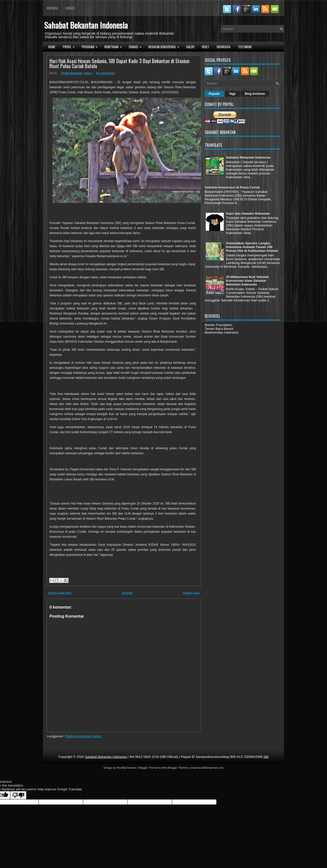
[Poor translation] (18, 795)
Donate (70, 8)
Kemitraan (115, 46)
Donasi (137, 46)
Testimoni (245, 47)
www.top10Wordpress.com (207, 768)
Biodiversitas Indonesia (222, 332)
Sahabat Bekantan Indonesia (86, 25)
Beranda (52, 8)
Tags (232, 94)
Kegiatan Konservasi (165, 46)
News (88, 73)
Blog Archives (255, 94)
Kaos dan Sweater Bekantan (248, 214)
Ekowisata (224, 47)
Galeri (190, 47)
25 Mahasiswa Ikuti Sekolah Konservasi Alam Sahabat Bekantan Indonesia (248, 281)
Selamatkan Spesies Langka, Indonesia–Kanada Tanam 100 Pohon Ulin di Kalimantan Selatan (252, 247)
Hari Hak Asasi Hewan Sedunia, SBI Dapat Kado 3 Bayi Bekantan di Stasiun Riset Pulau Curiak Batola (119, 63)
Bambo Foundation (219, 325)
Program (91, 46)
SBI (266, 757)
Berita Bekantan (72, 73)
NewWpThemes (126, 768)
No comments (105, 73)
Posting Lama (191, 593)
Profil (70, 46)
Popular (214, 94)
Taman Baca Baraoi (219, 329)
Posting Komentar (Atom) (83, 736)
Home (52, 47)
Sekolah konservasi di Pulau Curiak (232, 187)
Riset (206, 47)
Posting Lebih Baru (60, 593)
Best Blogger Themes (175, 768)
